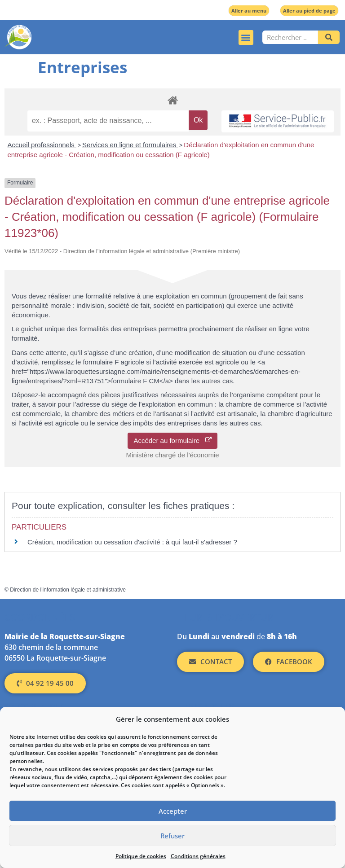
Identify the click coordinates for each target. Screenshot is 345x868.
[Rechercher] (329, 37)
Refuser (172, 836)
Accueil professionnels (42, 145)
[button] (246, 37)
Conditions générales (198, 856)
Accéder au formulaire (172, 441)
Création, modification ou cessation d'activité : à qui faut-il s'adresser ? (132, 542)
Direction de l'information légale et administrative (68, 590)
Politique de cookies (141, 856)
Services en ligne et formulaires (130, 145)
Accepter (173, 811)
